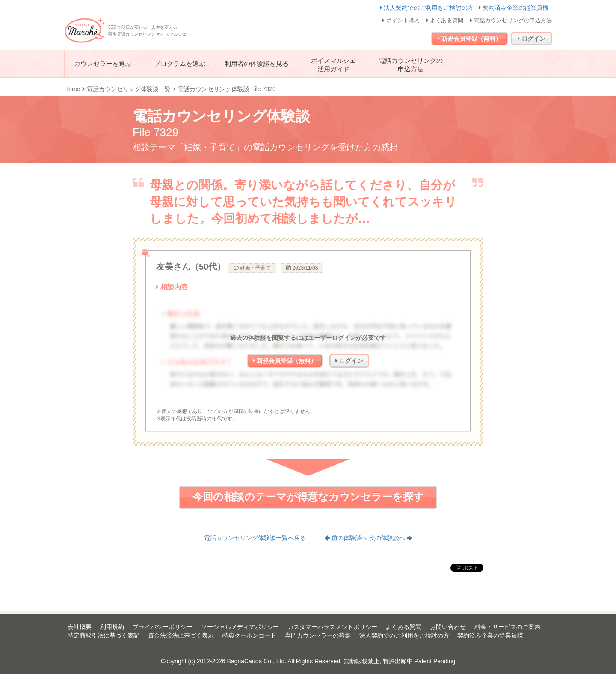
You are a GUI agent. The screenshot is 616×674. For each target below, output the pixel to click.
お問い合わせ (448, 627)
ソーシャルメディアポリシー (240, 627)
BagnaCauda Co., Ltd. (257, 661)
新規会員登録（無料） (469, 39)
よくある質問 (445, 20)
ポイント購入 (401, 20)
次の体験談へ (391, 538)
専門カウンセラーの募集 (318, 635)
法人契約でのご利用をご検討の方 (428, 8)
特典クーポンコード (249, 635)
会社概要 (80, 627)
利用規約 (112, 627)
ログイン (532, 39)
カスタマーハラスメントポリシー (332, 627)
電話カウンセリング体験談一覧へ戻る (255, 538)
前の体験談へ (347, 538)
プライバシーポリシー (163, 627)
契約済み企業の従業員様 (514, 8)
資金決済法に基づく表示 (181, 635)
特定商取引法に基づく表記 (104, 635)
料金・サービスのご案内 (507, 627)
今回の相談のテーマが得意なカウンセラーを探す (308, 497)
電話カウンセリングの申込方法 (511, 20)
